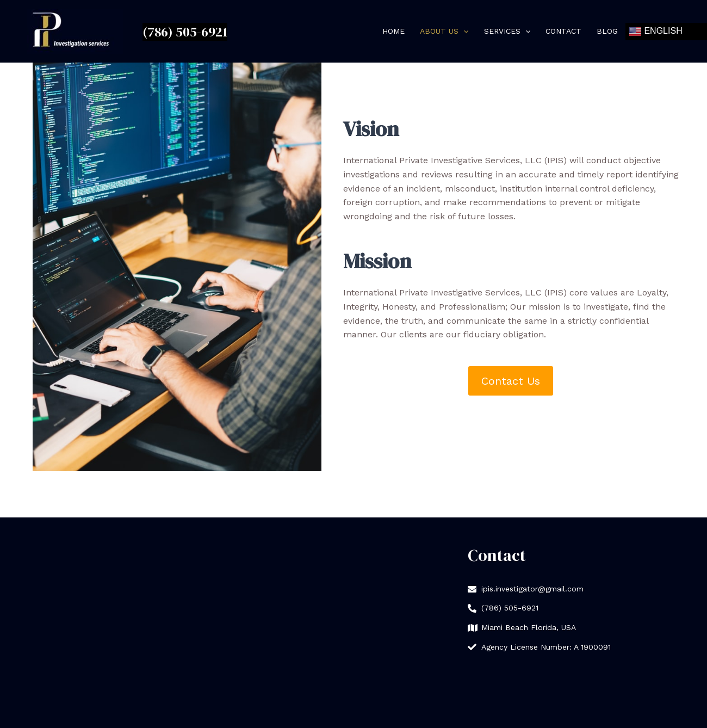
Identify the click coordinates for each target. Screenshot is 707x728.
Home (393, 31)
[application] (463, 32)
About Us (444, 32)
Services (507, 32)
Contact (563, 31)
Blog (607, 31)
